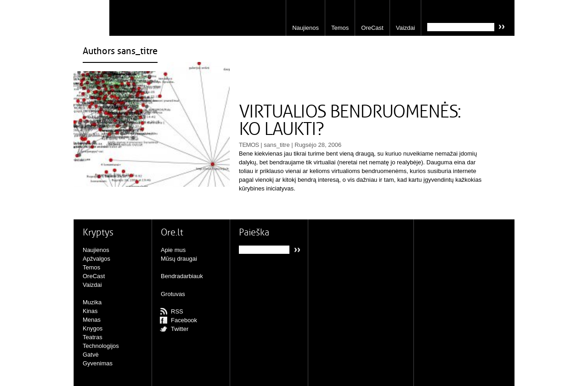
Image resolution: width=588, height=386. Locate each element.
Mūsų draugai (179, 259)
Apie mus (173, 250)
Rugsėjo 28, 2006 (318, 145)
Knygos (93, 328)
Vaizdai (406, 28)
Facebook (184, 320)
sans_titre (277, 145)
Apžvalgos (96, 259)
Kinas (90, 311)
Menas (92, 320)
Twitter (180, 329)
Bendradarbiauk (182, 276)
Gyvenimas (98, 363)
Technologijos (101, 346)
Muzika (92, 302)
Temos (340, 28)
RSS (177, 311)
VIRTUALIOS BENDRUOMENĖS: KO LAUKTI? (350, 121)
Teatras (93, 337)
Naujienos (305, 28)
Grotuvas (173, 294)
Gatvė (91, 355)
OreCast (372, 28)
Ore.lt (91, 18)
